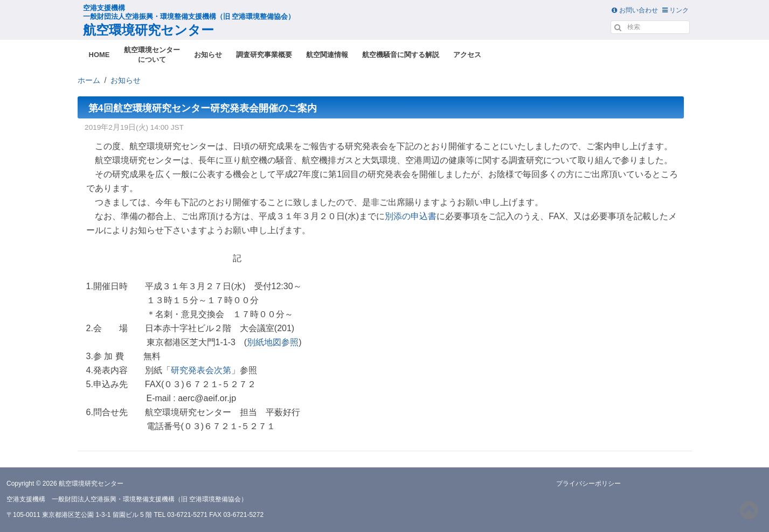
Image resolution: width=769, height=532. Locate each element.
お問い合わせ (635, 10)
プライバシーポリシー (588, 484)
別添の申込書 (411, 216)
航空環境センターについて (152, 55)
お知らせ (208, 55)
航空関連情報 (327, 55)
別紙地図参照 (273, 342)
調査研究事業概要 (264, 55)
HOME (99, 55)
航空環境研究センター (189, 20)
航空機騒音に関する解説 (401, 55)
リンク (676, 10)
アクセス (467, 55)
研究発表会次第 (201, 370)
